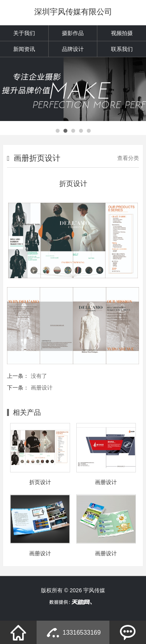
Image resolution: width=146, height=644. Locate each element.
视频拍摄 (122, 33)
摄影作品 (73, 33)
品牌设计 (73, 49)
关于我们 (24, 33)
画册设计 (42, 388)
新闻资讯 (24, 49)
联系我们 (122, 49)
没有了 (39, 376)
